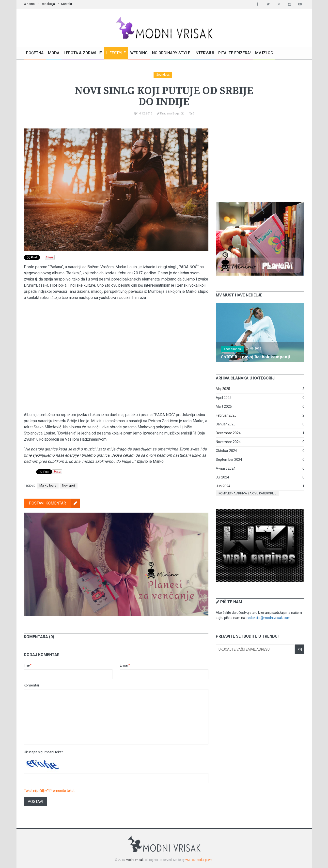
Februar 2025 (226, 415)
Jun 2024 (223, 486)
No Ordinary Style (171, 53)
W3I (188, 860)
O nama (29, 4)
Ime (28, 665)
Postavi (35, 802)
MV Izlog (264, 53)
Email (125, 665)
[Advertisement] (260, 159)
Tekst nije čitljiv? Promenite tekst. (50, 791)
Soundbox (163, 75)
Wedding (139, 53)
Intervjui (204, 53)
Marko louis (48, 485)
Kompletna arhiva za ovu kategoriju (248, 493)
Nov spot (69, 485)
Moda (54, 53)
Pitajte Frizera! (234, 53)
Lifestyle (116, 53)
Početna (35, 53)
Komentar (32, 685)
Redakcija (48, 4)
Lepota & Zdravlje (83, 53)
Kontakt (67, 4)
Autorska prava (202, 860)
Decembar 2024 (228, 433)
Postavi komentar (54, 503)
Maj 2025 (223, 389)
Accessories (232, 349)
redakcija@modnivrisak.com (268, 618)
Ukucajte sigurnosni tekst (43, 752)
